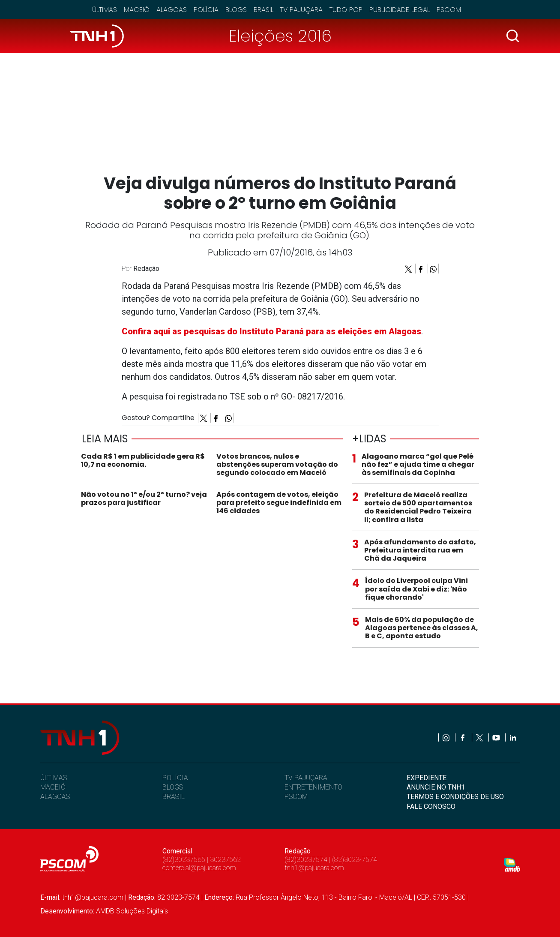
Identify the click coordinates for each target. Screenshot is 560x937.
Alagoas (172, 10)
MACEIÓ (53, 787)
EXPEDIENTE (427, 778)
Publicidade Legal (400, 10)
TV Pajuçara (301, 10)
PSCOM (296, 797)
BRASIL (174, 797)
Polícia (206, 10)
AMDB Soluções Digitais (132, 911)
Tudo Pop (346, 10)
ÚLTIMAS (54, 778)
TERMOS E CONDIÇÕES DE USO (455, 797)
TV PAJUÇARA (306, 778)
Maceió (137, 10)
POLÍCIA (175, 778)
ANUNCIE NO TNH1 (436, 787)
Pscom (449, 10)
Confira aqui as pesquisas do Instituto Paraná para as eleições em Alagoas (271, 331)
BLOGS (173, 787)
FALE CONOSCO (431, 806)
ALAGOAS (55, 797)
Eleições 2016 (280, 36)
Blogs (236, 10)
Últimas (105, 10)
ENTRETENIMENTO (313, 787)
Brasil (264, 10)
